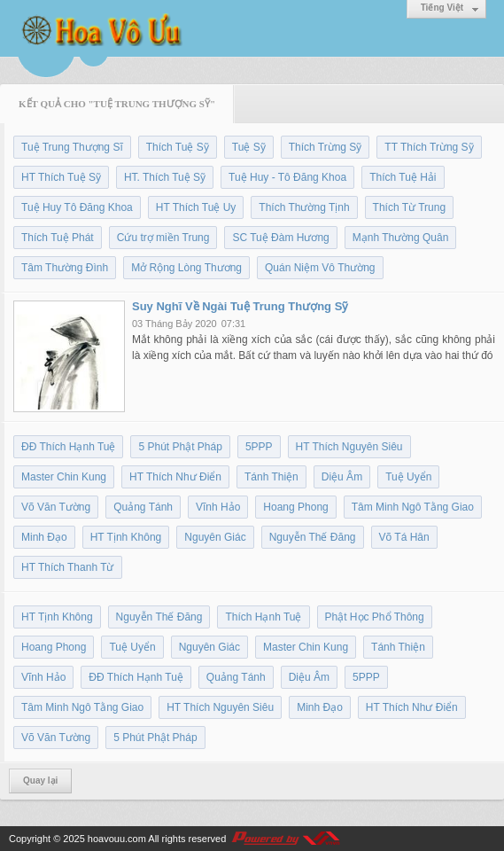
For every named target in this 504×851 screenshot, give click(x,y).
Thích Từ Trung (409, 207)
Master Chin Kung (64, 477)
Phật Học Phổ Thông (375, 617)
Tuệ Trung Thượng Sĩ (72, 147)
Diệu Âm (342, 477)
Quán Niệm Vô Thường (320, 268)
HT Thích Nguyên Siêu (349, 447)
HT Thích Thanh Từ (68, 567)
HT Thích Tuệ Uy (196, 207)
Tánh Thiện (271, 477)
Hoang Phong (295, 507)
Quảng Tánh (143, 507)
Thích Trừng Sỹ (326, 147)
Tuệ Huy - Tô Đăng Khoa (287, 177)
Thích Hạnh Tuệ (263, 617)
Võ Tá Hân (404, 537)
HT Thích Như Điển (175, 477)
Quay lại (40, 781)
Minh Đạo (44, 537)
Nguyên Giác (215, 537)
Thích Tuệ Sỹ (178, 147)
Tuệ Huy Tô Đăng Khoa (77, 207)
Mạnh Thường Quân (401, 238)
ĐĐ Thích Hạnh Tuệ (68, 447)
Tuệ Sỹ (249, 147)
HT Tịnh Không (126, 537)
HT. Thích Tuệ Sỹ (165, 177)
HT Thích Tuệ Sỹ (61, 177)
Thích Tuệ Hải (403, 177)
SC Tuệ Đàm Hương (280, 238)
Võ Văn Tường (56, 507)
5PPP (259, 447)
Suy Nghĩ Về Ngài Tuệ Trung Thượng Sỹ (240, 306)
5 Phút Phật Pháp (180, 447)
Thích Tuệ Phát (58, 238)
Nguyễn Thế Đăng (313, 537)
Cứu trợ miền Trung (163, 238)
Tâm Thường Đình (65, 268)
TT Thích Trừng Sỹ (429, 147)
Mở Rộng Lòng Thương (186, 268)
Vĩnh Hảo (218, 507)
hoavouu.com (117, 839)
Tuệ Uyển (408, 477)
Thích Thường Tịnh (304, 207)
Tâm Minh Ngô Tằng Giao (413, 507)
